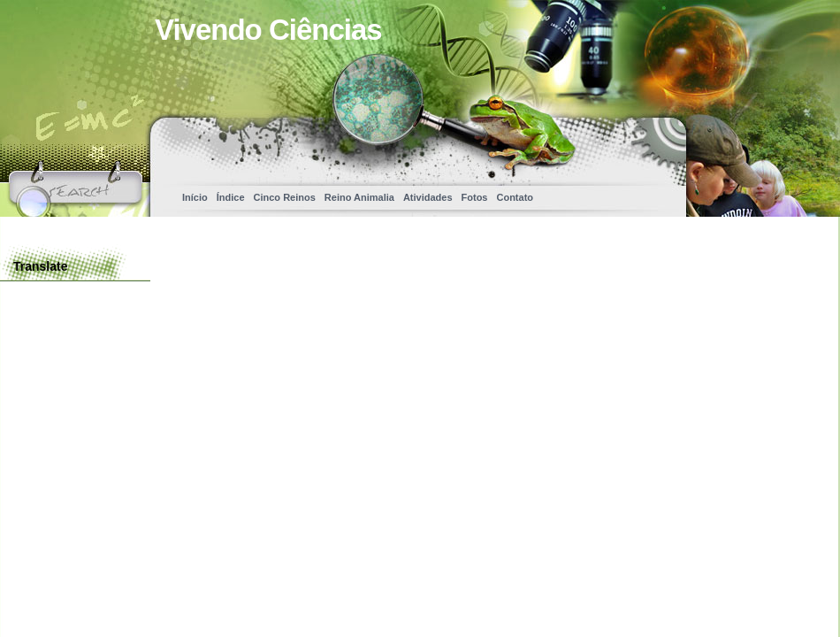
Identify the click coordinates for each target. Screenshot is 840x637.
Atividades (428, 197)
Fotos (475, 197)
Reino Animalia (359, 197)
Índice (231, 197)
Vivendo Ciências (268, 30)
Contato (515, 197)
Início (195, 197)
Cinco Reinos (285, 197)
